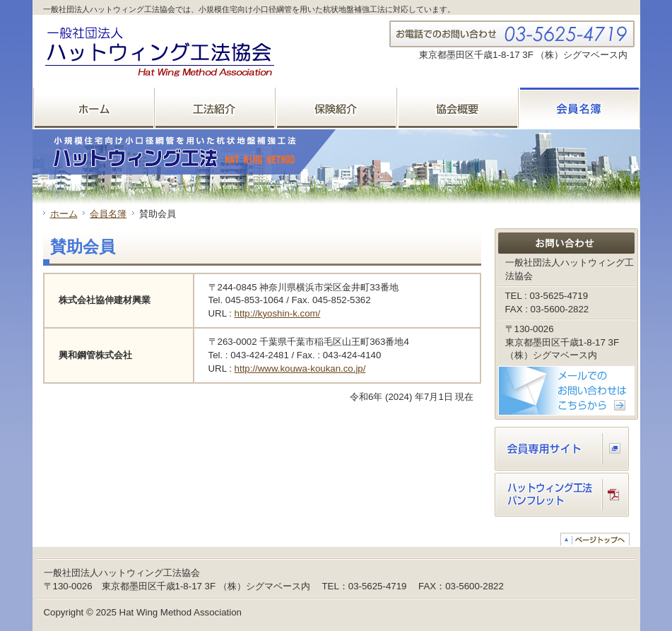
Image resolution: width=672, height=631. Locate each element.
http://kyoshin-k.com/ (278, 313)
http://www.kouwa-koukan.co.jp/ (300, 368)
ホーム (64, 214)
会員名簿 (108, 214)
